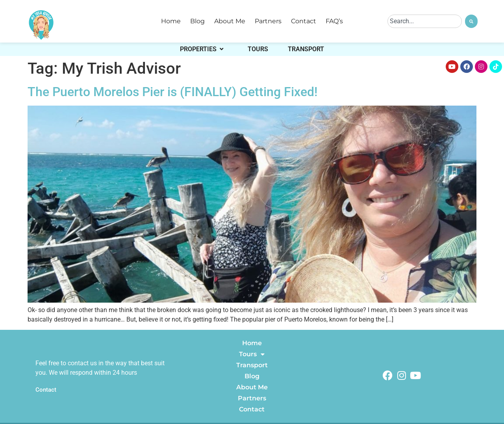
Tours (252, 354)
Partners (268, 21)
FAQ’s (334, 21)
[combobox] (425, 21)
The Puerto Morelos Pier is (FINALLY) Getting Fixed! (172, 92)
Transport (252, 365)
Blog (197, 21)
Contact (304, 21)
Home (171, 21)
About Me (230, 21)
